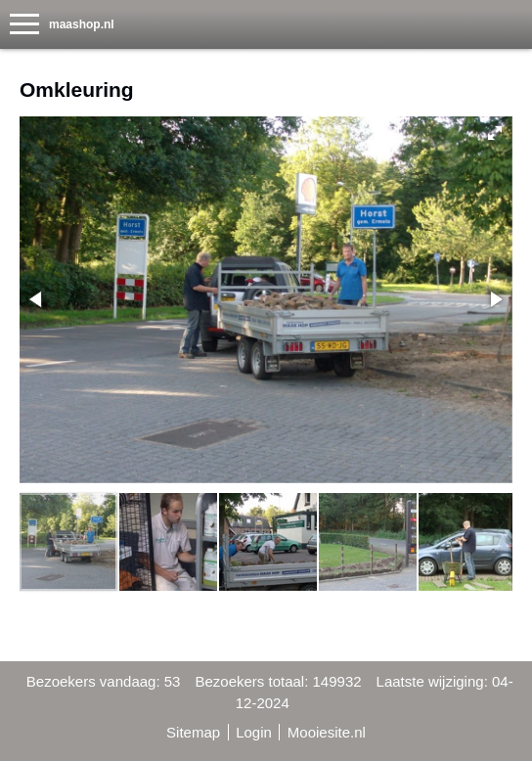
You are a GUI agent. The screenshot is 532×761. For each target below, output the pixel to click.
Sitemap (193, 732)
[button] (495, 133)
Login (254, 732)
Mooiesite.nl (327, 732)
